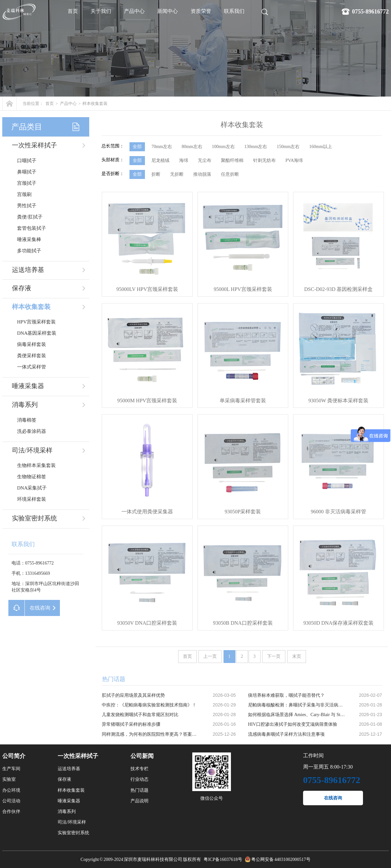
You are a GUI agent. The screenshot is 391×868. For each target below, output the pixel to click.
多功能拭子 (29, 251)
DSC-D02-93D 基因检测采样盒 (339, 289)
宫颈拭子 (27, 183)
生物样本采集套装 (36, 465)
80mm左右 (192, 147)
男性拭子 (27, 206)
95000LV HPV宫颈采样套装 (147, 289)
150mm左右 (288, 147)
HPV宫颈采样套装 (36, 322)
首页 (73, 11)
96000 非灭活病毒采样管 (339, 512)
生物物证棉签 (32, 477)
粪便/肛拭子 (30, 217)
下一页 (274, 656)
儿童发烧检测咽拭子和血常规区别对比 (140, 715)
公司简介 (14, 756)
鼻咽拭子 (27, 172)
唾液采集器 (28, 386)
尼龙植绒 (160, 160)
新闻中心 (167, 11)
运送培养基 (28, 270)
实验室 (9, 779)
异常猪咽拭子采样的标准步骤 (131, 724)
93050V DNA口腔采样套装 (147, 623)
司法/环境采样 (32, 450)
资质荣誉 (201, 11)
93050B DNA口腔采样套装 (243, 623)
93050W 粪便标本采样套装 (339, 401)
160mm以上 (321, 147)
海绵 (184, 160)
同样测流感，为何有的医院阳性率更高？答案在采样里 (150, 734)
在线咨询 (333, 798)
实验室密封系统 (34, 518)
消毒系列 (25, 405)
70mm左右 (162, 147)
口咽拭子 (27, 161)
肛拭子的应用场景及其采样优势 (133, 695)
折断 (156, 174)
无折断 (177, 174)
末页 (297, 656)
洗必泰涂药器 (32, 431)
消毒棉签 (27, 420)
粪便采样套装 (32, 356)
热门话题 (139, 790)
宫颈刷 (24, 194)
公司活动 (11, 801)
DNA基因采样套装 (37, 333)
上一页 (210, 656)
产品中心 (134, 11)
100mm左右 (223, 147)
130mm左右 (256, 147)
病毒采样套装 (32, 344)
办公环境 (11, 790)
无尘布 (205, 160)
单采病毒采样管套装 (243, 401)
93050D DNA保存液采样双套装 (339, 623)
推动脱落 (202, 174)
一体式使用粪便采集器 (147, 512)
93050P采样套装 (243, 512)
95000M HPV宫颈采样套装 (147, 401)
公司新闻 (142, 756)
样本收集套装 (95, 103)
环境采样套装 (32, 499)
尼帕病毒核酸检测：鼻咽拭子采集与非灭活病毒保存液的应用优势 (297, 705)
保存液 (22, 288)
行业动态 (139, 779)
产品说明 (139, 801)
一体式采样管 (32, 367)
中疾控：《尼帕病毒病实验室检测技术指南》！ (149, 705)
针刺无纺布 (264, 160)
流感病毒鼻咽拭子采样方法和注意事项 (286, 734)
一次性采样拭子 (34, 145)
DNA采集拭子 (32, 488)
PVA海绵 (294, 160)
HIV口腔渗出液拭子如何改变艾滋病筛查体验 (293, 724)
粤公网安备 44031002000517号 (281, 859)
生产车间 (11, 769)
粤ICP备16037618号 (223, 859)
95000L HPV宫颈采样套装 (243, 289)
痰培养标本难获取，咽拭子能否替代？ (286, 695)
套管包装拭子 (32, 228)
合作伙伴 (11, 812)
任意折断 (230, 174)
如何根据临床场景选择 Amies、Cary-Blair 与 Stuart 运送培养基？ (297, 715)
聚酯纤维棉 (232, 160)
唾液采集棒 (29, 239)
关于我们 (101, 11)
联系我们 (234, 11)
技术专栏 (139, 769)
